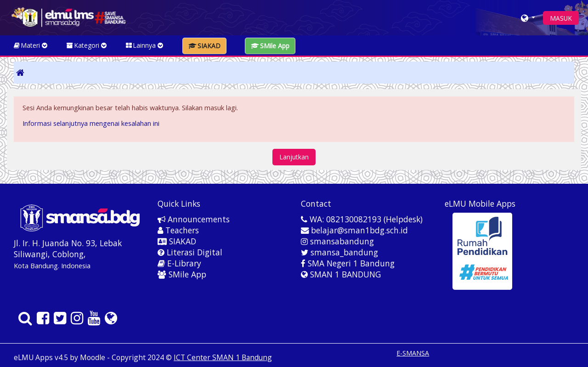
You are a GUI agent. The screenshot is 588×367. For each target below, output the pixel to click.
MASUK (561, 18)
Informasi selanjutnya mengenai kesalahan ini (91, 123)
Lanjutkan (294, 157)
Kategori (87, 45)
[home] (68, 17)
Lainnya (145, 45)
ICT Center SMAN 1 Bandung (223, 357)
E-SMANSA (413, 353)
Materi (31, 45)
